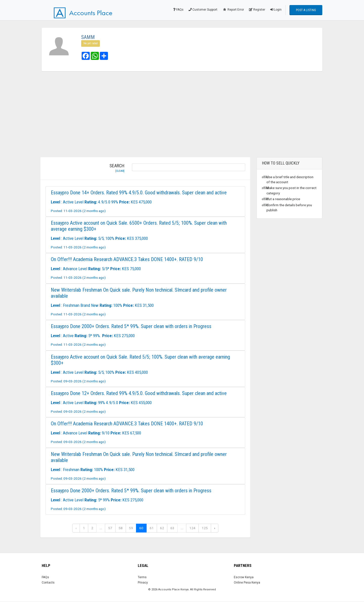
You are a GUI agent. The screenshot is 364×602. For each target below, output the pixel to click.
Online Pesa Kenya (247, 583)
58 (121, 528)
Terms (142, 577)
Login (276, 10)
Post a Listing (306, 10)
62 (162, 528)
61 (152, 528)
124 (192, 528)
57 (110, 528)
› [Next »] (215, 528)
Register (257, 10)
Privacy (143, 583)
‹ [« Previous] (76, 528)
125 (205, 528)
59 (131, 528)
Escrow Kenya (244, 577)
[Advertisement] (182, 114)
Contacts (48, 583)
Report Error (233, 10)
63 (172, 528)
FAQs (178, 10)
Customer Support (203, 10)
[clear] (120, 171)
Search (117, 168)
